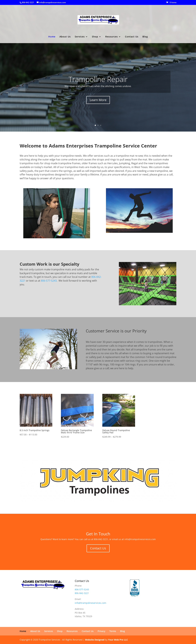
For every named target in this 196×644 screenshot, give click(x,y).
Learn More (98, 100)
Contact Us (132, 37)
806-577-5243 (49, 281)
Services (80, 37)
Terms (113, 631)
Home (52, 37)
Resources (112, 37)
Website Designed (95, 640)
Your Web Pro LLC (118, 640)
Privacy (101, 631)
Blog (145, 37)
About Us (65, 37)
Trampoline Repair (98, 80)
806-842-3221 (28, 2)
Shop (95, 37)
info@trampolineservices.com (90, 603)
